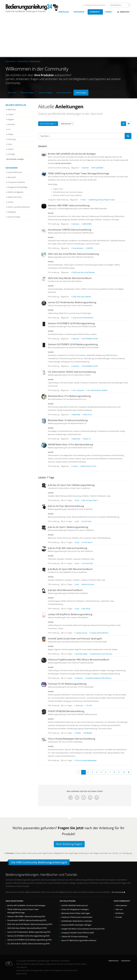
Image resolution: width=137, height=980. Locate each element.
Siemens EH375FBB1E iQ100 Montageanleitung (71, 323)
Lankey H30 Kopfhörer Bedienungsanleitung (70, 614)
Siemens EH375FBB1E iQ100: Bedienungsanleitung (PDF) (30, 940)
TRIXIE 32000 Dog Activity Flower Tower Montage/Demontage (79, 173)
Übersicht (12, 93)
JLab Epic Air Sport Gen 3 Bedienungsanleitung (71, 485)
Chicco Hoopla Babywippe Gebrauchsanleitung (72, 739)
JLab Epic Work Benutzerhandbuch (65, 590)
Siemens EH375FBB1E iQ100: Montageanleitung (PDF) (28, 936)
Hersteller (64, 12)
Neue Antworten (64, 93)
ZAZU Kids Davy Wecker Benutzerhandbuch (70, 278)
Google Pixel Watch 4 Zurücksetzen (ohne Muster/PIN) (83, 929)
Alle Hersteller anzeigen (15, 159)
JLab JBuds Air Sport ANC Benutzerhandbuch (70, 569)
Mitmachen (67, 124)
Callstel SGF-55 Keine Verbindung (74, 937)
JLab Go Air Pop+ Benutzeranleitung (66, 506)
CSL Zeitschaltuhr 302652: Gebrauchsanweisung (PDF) (29, 944)
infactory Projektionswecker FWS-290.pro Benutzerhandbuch (79, 660)
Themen (109, 12)
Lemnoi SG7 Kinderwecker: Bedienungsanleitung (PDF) (29, 932)
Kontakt (119, 917)
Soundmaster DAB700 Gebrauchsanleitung (70, 230)
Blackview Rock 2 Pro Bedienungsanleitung (69, 396)
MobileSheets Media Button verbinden (77, 921)
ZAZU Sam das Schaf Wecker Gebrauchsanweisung (73, 254)
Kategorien (80, 12)
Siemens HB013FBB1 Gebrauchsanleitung (69, 205)
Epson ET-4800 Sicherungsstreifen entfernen (79, 940)
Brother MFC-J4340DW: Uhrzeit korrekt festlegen (26, 906)
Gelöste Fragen (45, 93)
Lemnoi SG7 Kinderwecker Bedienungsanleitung (72, 302)
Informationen (121, 906)
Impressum (126, 961)
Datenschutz (114, 961)
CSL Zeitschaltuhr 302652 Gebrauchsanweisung (72, 372)
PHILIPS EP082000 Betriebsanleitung (66, 711)
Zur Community (118, 892)
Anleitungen (81, 93)
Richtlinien (120, 913)
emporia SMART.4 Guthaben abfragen (76, 925)
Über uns (119, 909)
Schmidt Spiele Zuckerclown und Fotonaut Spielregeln (75, 639)
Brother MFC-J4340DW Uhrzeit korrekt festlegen (72, 154)
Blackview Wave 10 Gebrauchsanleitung (68, 420)
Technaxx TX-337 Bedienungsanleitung (67, 684)
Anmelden (124, 12)
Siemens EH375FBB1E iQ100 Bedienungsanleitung (73, 344)
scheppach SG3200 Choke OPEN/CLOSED (78, 933)
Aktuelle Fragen (28, 93)
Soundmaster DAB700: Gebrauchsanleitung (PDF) (27, 920)
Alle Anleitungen (48, 124)
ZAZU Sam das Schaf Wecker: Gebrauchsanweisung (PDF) (30, 924)
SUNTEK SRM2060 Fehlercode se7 (75, 906)
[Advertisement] (68, 37)
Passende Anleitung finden (94, 5)
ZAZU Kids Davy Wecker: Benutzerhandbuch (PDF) (27, 928)
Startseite (10, 61)
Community (95, 12)
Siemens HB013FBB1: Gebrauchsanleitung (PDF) (26, 916)
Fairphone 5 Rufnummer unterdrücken (77, 917)
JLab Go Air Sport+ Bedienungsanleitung (68, 527)
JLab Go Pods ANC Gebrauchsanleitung (67, 548)
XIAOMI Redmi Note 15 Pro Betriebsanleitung (70, 444)
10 (124, 772)
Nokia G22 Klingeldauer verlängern (75, 909)
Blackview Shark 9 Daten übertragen (76, 913)
